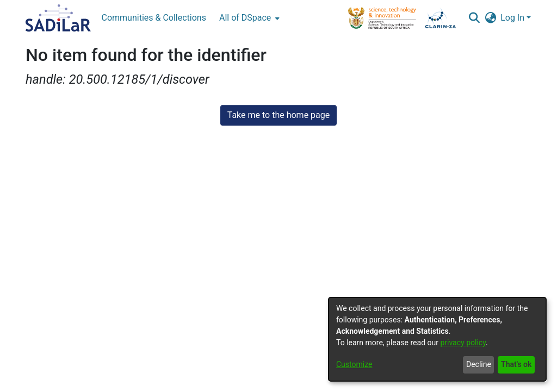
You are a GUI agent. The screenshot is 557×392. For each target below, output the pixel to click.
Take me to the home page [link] (279, 115)
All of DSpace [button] (245, 18)
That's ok (516, 364)
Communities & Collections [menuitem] (154, 18)
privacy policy (463, 343)
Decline (479, 364)
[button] (474, 18)
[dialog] (437, 339)
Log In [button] (513, 18)
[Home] (58, 18)
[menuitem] (248, 18)
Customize (354, 364)
